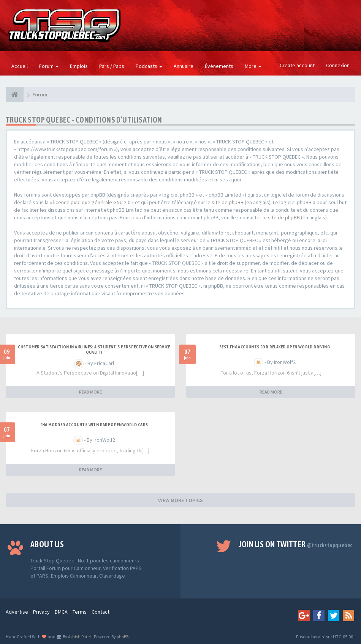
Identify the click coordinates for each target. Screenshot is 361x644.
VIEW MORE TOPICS (180, 500)
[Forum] (15, 94)
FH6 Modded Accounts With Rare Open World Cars (94, 425)
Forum (49, 66)
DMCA (61, 612)
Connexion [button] (338, 65)
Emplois (79, 66)
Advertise (17, 612)
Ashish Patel (79, 637)
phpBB (123, 637)
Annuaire (184, 66)
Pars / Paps (112, 66)
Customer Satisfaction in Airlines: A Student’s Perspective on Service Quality (94, 350)
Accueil (20, 66)
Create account (297, 65)
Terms (80, 612)
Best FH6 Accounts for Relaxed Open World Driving (275, 347)
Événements (219, 66)
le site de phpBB (225, 202)
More (253, 66)
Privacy (41, 612)
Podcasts (149, 66)
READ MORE (90, 392)
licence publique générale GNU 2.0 (92, 202)
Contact (101, 612)
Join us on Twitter (295, 544)
